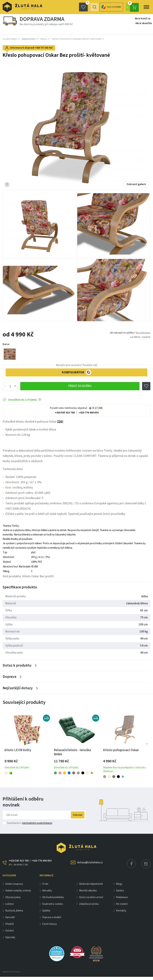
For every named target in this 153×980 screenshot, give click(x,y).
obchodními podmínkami (37, 826)
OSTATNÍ (9, 934)
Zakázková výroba (89, 907)
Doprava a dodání (52, 920)
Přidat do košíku (80, 386)
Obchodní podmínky (53, 900)
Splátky (46, 914)
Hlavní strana (10, 39)
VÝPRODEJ (10, 941)
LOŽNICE (9, 907)
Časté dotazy (50, 927)
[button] (147, 747)
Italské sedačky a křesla (18, 894)
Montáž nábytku (88, 894)
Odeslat (74, 818)
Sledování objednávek (91, 887)
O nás (45, 887)
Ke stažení (122, 907)
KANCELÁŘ (10, 920)
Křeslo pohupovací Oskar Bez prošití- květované (75, 39)
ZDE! (60, 421)
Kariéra (120, 894)
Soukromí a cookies (53, 907)
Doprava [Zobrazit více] (10, 678)
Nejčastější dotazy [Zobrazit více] (18, 691)
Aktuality (47, 894)
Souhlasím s (30, 826)
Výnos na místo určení (91, 900)
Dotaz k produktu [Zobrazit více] (17, 666)
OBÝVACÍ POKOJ (28, 39)
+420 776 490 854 (88, 412)
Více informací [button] (143, 332)
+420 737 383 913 (44, 47)
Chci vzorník (97, 7)
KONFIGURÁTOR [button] (77, 372)
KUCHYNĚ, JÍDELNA (14, 914)
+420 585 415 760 (65, 412)
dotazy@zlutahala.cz (90, 866)
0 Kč (132, 7)
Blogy (119, 887)
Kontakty (121, 914)
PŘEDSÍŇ (9, 927)
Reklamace (122, 900)
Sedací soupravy (14, 887)
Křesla (43, 39)
